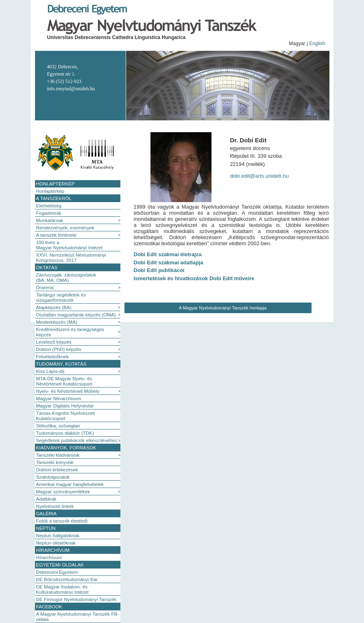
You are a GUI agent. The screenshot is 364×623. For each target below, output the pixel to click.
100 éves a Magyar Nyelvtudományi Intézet (70, 245)
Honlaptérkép (56, 184)
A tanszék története (57, 235)
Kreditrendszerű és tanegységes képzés (70, 332)
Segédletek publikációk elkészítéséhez (77, 440)
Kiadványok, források (66, 448)
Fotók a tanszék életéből (62, 521)
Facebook (49, 607)
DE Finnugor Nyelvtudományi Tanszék (76, 599)
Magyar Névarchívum (59, 398)
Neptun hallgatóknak (58, 535)
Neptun (46, 528)
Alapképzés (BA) (54, 307)
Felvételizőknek (53, 356)
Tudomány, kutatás (61, 364)
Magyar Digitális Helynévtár (65, 406)
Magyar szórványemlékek (63, 491)
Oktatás (47, 267)
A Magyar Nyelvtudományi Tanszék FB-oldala (78, 616)
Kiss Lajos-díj (50, 371)
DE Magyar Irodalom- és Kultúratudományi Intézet (62, 589)
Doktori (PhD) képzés (59, 349)
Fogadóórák (49, 213)
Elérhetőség (49, 206)
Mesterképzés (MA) (57, 322)
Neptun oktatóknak (56, 543)
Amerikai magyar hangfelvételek (70, 484)
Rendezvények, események (65, 228)
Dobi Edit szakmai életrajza (168, 254)
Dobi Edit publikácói (159, 270)
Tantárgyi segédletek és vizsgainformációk (61, 297)
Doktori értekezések (57, 469)
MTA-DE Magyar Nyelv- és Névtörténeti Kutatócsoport (64, 381)
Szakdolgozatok (53, 477)
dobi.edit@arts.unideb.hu (259, 176)
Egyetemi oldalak (60, 565)
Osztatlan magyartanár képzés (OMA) (76, 315)
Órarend (45, 287)
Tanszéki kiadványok (58, 455)
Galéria (47, 513)
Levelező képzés (54, 342)
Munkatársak (50, 220)
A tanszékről (54, 198)
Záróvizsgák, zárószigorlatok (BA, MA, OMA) (66, 277)
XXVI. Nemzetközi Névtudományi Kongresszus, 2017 (71, 257)
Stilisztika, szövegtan (58, 426)
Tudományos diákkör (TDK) (65, 433)
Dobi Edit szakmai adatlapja (169, 262)
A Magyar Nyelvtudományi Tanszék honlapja (223, 308)
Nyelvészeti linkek (55, 506)
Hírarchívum (53, 550)
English (317, 44)
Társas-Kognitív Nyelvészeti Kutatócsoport (66, 416)
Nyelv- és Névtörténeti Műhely (68, 391)
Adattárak (46, 499)
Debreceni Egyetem (57, 572)
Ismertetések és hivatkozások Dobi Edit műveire (194, 278)
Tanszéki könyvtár (55, 462)
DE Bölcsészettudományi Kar (67, 579)
